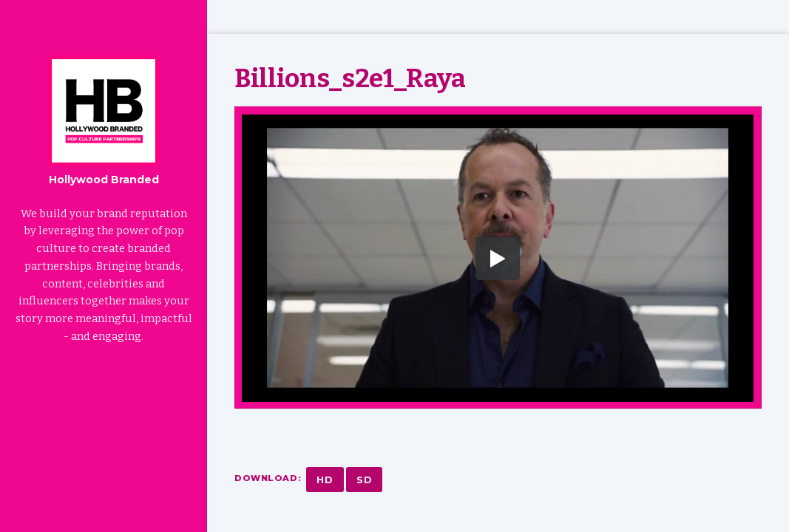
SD (365, 480)
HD (325, 480)
